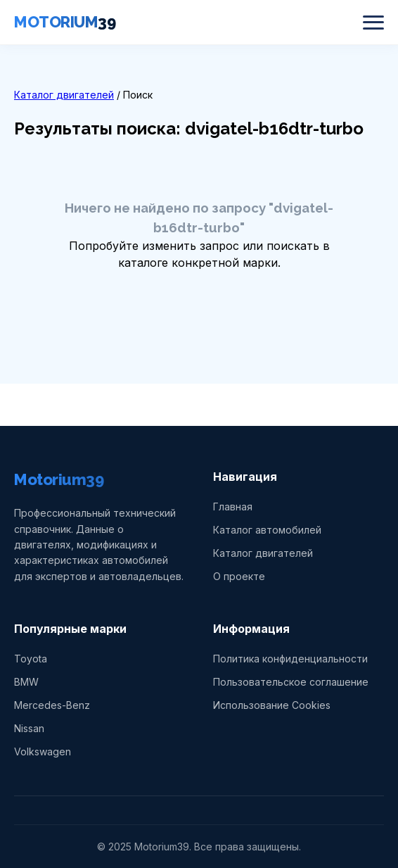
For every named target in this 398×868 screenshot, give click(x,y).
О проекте (239, 576)
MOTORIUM (65, 22)
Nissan (29, 728)
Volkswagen (43, 751)
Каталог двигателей (64, 95)
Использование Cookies (272, 705)
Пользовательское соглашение (291, 682)
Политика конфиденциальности (290, 659)
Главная (233, 507)
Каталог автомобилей (267, 530)
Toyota (31, 659)
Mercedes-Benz (52, 705)
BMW (26, 682)
